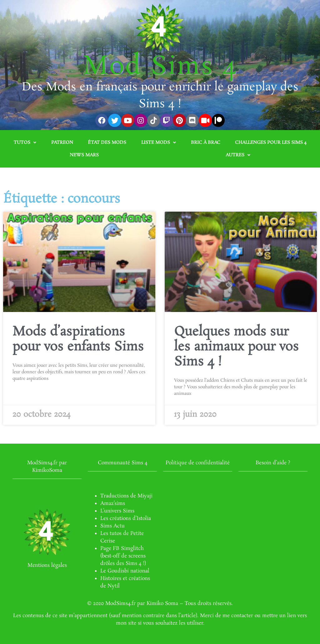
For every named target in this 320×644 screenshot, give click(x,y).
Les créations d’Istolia (126, 518)
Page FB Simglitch (122, 548)
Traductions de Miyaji (126, 496)
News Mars (84, 155)
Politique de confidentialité (198, 463)
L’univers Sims (117, 511)
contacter (242, 616)
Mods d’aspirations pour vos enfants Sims (78, 340)
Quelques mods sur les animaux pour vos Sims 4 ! (236, 347)
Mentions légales (47, 565)
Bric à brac (206, 143)
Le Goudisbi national (125, 571)
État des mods (107, 143)
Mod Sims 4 (160, 67)
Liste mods (159, 143)
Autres (238, 155)
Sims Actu (112, 526)
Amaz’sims (113, 503)
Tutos (25, 143)
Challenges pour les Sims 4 (271, 143)
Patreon (62, 143)
